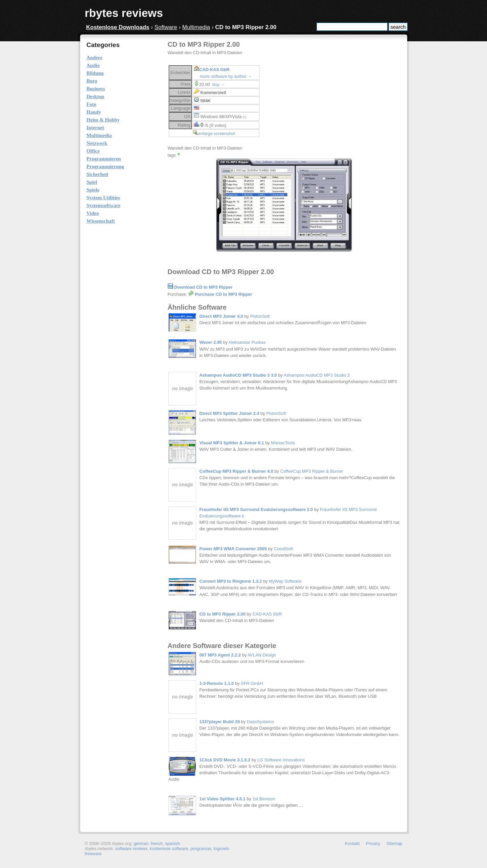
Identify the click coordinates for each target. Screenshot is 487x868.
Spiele (93, 190)
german (141, 843)
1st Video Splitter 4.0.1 (223, 799)
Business (96, 89)
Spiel (92, 182)
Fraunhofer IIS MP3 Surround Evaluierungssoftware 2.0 (256, 509)
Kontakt (352, 843)
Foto (91, 104)
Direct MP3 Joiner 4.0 (221, 316)
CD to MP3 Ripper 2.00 (223, 614)
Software (166, 27)
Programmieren (104, 159)
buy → (219, 84)
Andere (95, 58)
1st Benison (264, 799)
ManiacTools (283, 443)
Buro (92, 81)
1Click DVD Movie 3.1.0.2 (225, 760)
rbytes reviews (124, 13)
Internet (96, 128)
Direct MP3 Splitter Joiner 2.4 (229, 413)
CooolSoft (283, 549)
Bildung (95, 73)
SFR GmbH (252, 683)
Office (93, 151)
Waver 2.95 (211, 342)
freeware (93, 854)
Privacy (373, 843)
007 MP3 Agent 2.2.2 (220, 655)
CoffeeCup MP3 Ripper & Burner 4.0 (236, 471)
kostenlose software (169, 849)
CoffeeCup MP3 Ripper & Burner (311, 471)
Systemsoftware (104, 205)
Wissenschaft (101, 221)
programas (201, 849)
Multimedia (196, 27)
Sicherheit (98, 174)
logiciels (222, 849)
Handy (94, 112)
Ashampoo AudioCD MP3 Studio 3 (317, 375)
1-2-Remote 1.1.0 (217, 683)
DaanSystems (260, 722)
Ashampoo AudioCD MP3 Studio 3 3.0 (238, 375)
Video (93, 213)
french (157, 843)
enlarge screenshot (217, 133)
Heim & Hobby (103, 120)
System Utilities (103, 198)
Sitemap (395, 843)
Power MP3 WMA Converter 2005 (233, 549)
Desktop (96, 96)
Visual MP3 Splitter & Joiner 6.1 (232, 443)
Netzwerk (97, 143)
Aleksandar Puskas (247, 342)
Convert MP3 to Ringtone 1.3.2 (231, 581)
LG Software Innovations (281, 760)
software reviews (131, 849)
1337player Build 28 (220, 722)
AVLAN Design (262, 655)
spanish (172, 843)
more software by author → (226, 76)
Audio (93, 65)
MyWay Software (285, 581)
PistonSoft (260, 316)
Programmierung (105, 166)
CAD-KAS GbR (214, 70)
